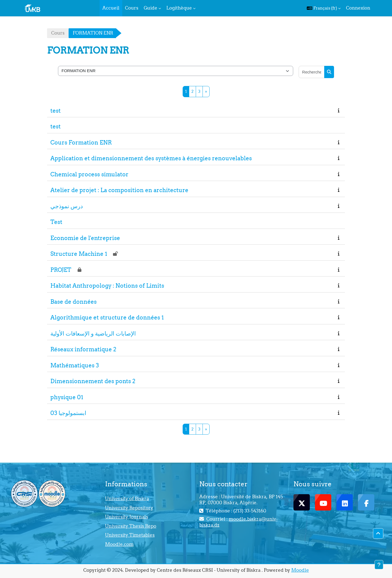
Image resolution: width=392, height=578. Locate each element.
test (56, 111)
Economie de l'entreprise (85, 238)
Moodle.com (119, 544)
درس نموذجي (67, 206)
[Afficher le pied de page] (379, 565)
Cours (58, 33)
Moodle (300, 570)
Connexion (358, 8)
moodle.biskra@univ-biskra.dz (238, 522)
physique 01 (67, 397)
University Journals (127, 517)
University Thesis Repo (131, 526)
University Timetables (130, 535)
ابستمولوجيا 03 (68, 413)
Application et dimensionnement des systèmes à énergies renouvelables (151, 158)
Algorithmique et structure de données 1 (107, 317)
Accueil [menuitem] (111, 8)
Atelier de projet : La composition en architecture (119, 190)
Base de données (73, 302)
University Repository (129, 508)
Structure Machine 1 (79, 254)
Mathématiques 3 (75, 365)
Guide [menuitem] (151, 8)
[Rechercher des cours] (312, 72)
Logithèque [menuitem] (179, 8)
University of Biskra (127, 499)
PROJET (61, 270)
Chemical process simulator (89, 174)
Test (56, 222)
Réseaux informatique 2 (83, 349)
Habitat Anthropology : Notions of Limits (107, 286)
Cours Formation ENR (81, 142)
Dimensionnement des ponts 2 (93, 381)
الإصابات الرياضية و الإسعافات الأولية (93, 333)
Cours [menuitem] (132, 8)
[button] (324, 8)
